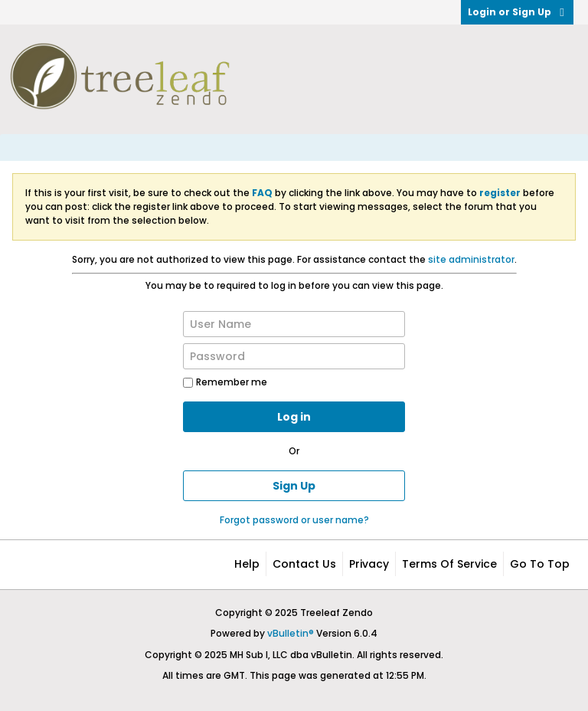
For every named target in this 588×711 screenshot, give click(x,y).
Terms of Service (449, 564)
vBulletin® (291, 633)
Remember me (225, 382)
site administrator (471, 259)
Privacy (369, 564)
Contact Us (304, 564)
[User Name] (294, 324)
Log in (294, 417)
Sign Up (294, 486)
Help (247, 564)
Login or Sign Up (517, 12)
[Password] (294, 356)
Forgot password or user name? (294, 520)
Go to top (540, 564)
